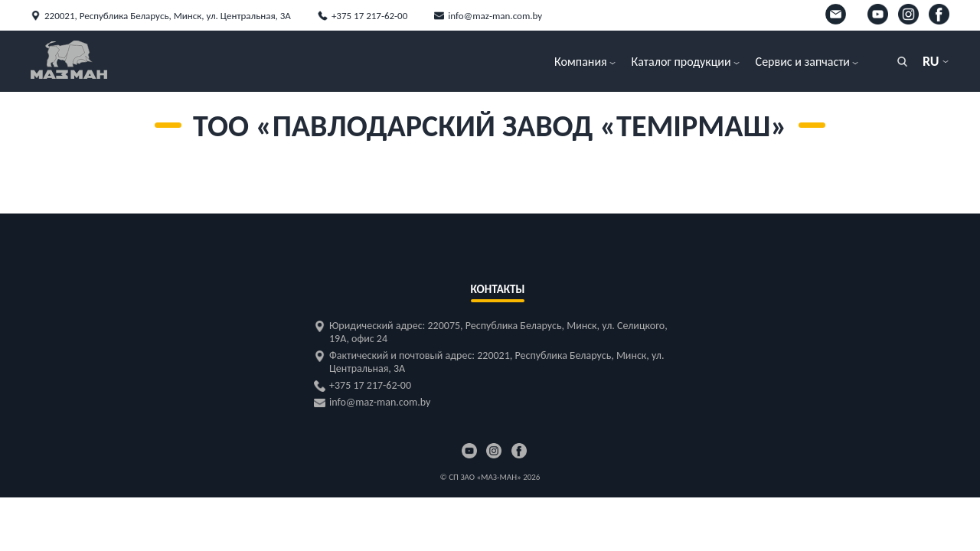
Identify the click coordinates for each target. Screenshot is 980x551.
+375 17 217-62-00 (369, 16)
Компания (581, 62)
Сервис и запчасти (803, 62)
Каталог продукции (681, 62)
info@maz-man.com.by (495, 16)
